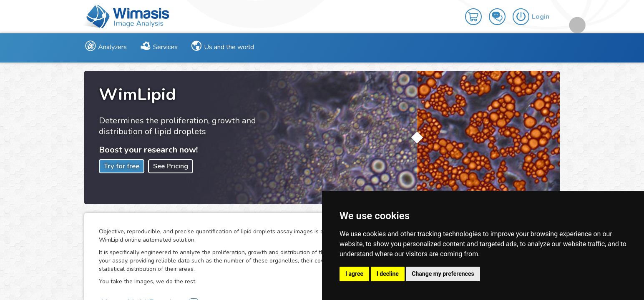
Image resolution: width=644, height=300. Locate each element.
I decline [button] (388, 274)
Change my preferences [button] (443, 274)
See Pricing (171, 166)
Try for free (122, 166)
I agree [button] (354, 274)
